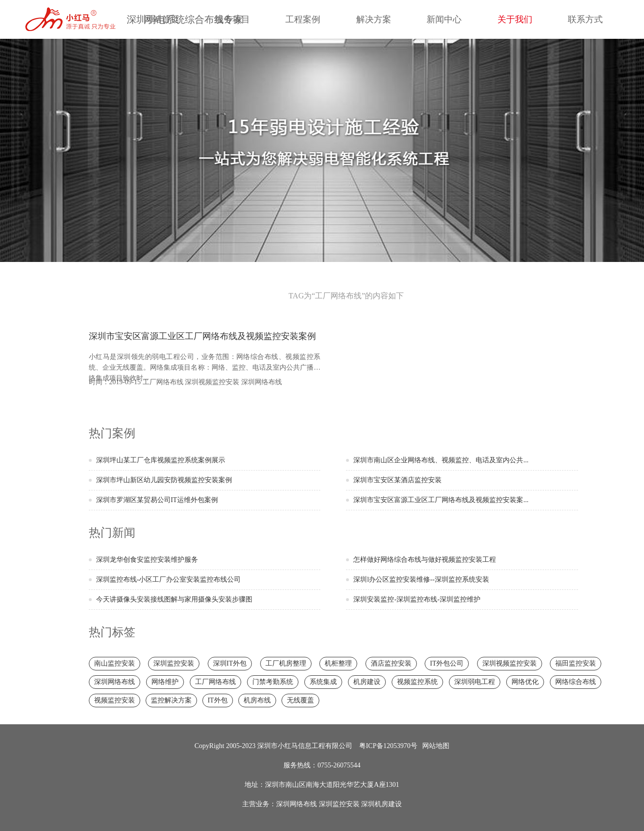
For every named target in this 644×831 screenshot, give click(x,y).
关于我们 (515, 19)
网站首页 (162, 19)
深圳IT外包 (230, 663)
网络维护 (165, 682)
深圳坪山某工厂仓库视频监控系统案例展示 (161, 460)
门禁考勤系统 (273, 682)
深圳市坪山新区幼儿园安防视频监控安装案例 (164, 480)
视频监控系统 (417, 682)
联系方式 (585, 19)
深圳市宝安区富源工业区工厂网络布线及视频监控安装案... (441, 500)
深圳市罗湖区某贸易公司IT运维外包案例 (157, 500)
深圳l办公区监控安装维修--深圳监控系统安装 (421, 579)
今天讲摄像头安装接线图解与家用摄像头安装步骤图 (174, 599)
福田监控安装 (576, 663)
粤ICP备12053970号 (388, 746)
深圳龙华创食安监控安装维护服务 (147, 560)
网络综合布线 (576, 682)
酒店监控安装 (391, 663)
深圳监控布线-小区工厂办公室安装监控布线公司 (169, 579)
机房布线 (257, 700)
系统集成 (323, 682)
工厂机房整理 (286, 663)
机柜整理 (338, 663)
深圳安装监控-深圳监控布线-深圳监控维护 (417, 599)
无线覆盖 (300, 700)
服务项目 (232, 19)
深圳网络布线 (262, 382)
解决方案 (374, 19)
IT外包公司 (447, 663)
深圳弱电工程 (475, 682)
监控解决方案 (171, 700)
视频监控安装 (115, 700)
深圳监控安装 (174, 663)
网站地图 (436, 746)
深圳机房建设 (381, 804)
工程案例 (303, 19)
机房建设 (367, 682)
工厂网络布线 (163, 382)
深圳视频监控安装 (212, 382)
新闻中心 (444, 19)
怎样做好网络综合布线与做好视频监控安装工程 (425, 560)
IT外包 (218, 700)
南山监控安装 (115, 663)
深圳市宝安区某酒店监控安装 (397, 480)
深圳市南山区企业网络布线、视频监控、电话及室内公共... (441, 460)
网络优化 (525, 682)
